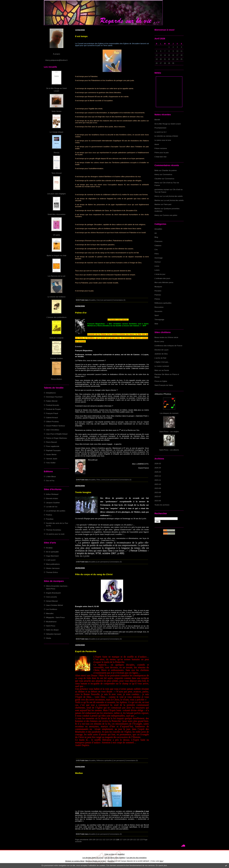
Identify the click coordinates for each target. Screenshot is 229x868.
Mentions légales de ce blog (96, 861)
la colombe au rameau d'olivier (166, 136)
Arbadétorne (51, 393)
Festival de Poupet (53, 409)
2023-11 (158, 480)
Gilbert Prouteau (52, 421)
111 (101, 839)
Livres (157, 266)
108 (90, 839)
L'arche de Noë (160, 358)
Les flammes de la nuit (57, 276)
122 (138, 839)
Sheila (49, 638)
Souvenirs (158, 311)
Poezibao (50, 519)
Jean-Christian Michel (54, 605)
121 (135, 839)
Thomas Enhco (52, 572)
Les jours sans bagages (57, 194)
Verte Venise (57, 111)
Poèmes (158, 295)
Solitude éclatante (56, 338)
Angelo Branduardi (53, 593)
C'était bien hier (161, 157)
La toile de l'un (52, 507)
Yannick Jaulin (52, 459)
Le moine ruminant (162, 366)
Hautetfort (121, 854)
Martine (157, 200)
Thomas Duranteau (54, 530)
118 (124, 839)
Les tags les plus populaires (137, 858)
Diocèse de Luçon (161, 350)
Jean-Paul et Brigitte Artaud (57, 434)
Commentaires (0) (119, 300)
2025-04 (158, 468)
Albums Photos (163, 394)
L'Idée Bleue (51, 476)
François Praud (52, 413)
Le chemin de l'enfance (57, 297)
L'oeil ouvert (51, 560)
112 (104, 839)
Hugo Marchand (52, 556)
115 (114, 839)
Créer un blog (109, 854)
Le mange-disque (57, 132)
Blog (156, 237)
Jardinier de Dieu (161, 354)
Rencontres (159, 307)
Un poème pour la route (55, 534)
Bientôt (157, 120)
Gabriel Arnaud (52, 417)
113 (107, 839)
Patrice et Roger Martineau (57, 438)
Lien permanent (106, 300)
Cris (156, 249)
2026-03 (158, 463)
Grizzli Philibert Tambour (56, 426)
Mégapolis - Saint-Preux (55, 617)
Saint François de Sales (164, 385)
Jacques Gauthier (53, 503)
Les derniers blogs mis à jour (93, 858)
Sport (157, 315)
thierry (157, 174)
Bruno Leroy (159, 341)
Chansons (158, 241)
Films (157, 254)
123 (141, 839)
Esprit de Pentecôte (86, 651)
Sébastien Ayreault (53, 634)
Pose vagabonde (53, 446)
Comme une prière (170, 215)
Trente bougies (83, 492)
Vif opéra (57, 235)
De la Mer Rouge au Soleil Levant (168, 124)
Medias (79, 773)
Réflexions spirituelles (163, 303)
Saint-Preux (51, 626)
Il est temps (81, 36)
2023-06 (158, 501)
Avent (157, 144)
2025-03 (158, 472)
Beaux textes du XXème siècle (166, 337)
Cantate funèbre (57, 358)
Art (156, 233)
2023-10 (158, 484)
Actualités (158, 229)
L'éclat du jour (160, 274)
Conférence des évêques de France (168, 346)
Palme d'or (81, 313)
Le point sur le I (160, 132)
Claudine (158, 179)
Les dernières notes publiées (115, 858)
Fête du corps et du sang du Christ (94, 574)
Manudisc (50, 613)
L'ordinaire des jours (162, 278)
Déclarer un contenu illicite (75, 861)
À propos (56, 54)
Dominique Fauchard (54, 397)
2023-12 (158, 476)
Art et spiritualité (52, 552)
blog (161, 861)
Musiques (158, 287)
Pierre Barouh (52, 442)
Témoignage (159, 319)
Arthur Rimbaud (52, 494)
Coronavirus (168, 174)
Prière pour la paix (162, 152)
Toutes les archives (162, 505)
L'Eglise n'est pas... (162, 362)
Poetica (49, 515)
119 (128, 839)
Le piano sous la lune (163, 140)
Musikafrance (51, 622)
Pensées (158, 291)
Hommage (159, 258)
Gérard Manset (52, 601)
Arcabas (49, 548)
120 (131, 839)
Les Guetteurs (52, 609)
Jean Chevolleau (53, 430)
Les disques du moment (169, 413)
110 (97, 839)
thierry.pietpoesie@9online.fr (57, 60)
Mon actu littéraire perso (164, 282)
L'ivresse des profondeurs (57, 317)
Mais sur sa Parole (162, 370)
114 (111, 839)
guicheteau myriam (162, 189)
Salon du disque (52, 630)
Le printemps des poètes (56, 511)
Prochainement (160, 128)
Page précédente (82, 839)
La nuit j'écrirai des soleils (173, 196)
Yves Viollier (51, 463)
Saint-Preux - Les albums (169, 450)
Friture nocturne (161, 148)
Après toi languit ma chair (57, 255)
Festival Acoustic (53, 405)
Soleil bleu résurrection (57, 214)
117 (121, 839)
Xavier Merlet (51, 454)
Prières (157, 299)
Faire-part (168, 204)
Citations (158, 245)
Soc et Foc (50, 480)
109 (94, 839)
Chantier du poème (169, 170)
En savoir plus (161, 865)
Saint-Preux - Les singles (169, 431)
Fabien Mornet (52, 401)
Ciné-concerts (52, 597)
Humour (158, 262)
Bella (156, 170)
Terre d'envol (57, 173)
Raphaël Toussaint (53, 450)
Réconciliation (56, 379)
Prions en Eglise (161, 381)
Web (156, 324)
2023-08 (158, 492)
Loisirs (157, 270)
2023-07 (158, 496)
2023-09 (158, 488)
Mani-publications (53, 564)
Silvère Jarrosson (53, 568)
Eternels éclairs (52, 498)
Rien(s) (57, 152)
